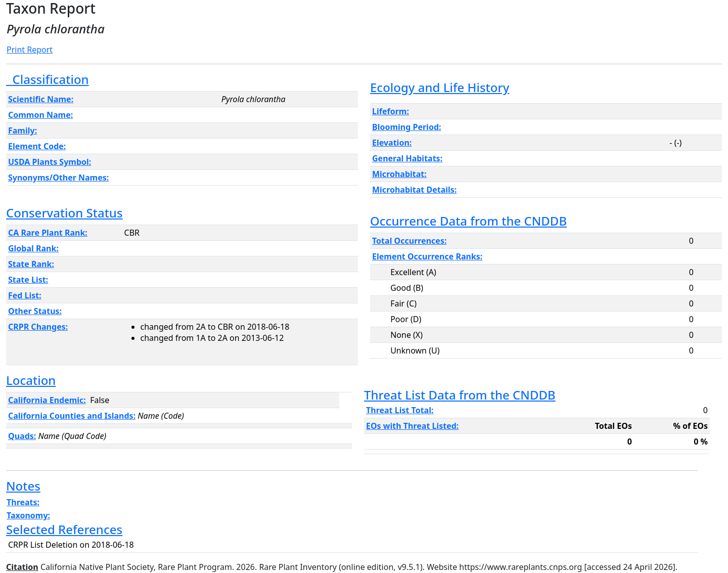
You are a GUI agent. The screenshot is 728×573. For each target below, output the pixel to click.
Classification (48, 79)
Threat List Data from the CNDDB (460, 395)
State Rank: (31, 264)
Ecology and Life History (440, 87)
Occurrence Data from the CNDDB (468, 221)
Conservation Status (64, 213)
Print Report (30, 50)
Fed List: (25, 295)
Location (31, 380)
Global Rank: (33, 248)
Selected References (64, 529)
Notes (23, 486)
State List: (28, 280)
